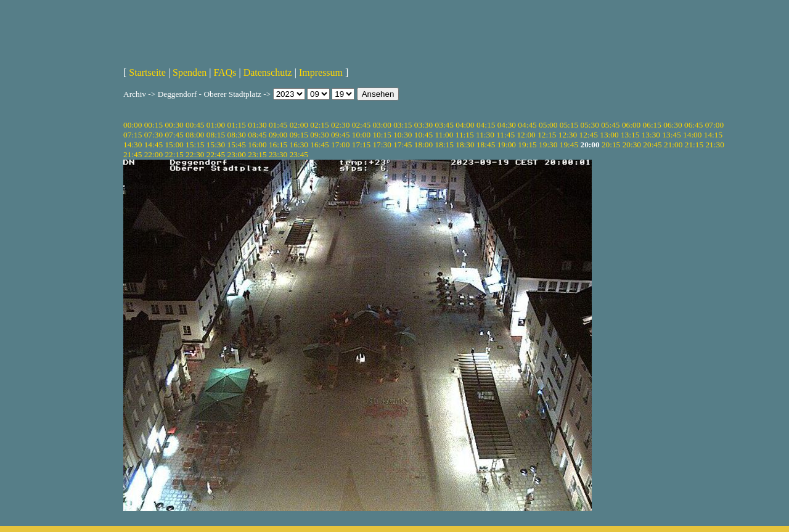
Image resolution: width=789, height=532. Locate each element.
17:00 (340, 145)
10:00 (361, 135)
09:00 (278, 135)
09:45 (340, 135)
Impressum (321, 72)
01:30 (257, 125)
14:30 (133, 145)
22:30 (195, 154)
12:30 (568, 135)
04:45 (527, 125)
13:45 (671, 135)
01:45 (278, 125)
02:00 (299, 125)
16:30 (299, 145)
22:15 (174, 154)
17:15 (361, 145)
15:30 (216, 145)
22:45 (216, 154)
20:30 (632, 145)
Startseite (147, 72)
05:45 (610, 125)
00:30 (174, 125)
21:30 (714, 145)
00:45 (195, 125)
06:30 (672, 125)
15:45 (237, 145)
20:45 (652, 145)
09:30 (319, 135)
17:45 (403, 145)
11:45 (505, 135)
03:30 (423, 125)
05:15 (569, 125)
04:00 (465, 125)
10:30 (403, 135)
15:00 (174, 145)
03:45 (444, 125)
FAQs (225, 72)
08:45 (257, 135)
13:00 (609, 135)
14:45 (153, 145)
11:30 (485, 135)
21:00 (673, 145)
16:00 (257, 145)
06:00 (631, 125)
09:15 (299, 135)
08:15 (216, 135)
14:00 (692, 135)
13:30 (651, 135)
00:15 (153, 125)
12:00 (526, 135)
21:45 (133, 154)
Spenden (190, 72)
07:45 (174, 135)
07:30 (153, 135)
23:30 (278, 154)
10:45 (423, 135)
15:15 (195, 145)
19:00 (507, 145)
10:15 (382, 135)
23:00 (237, 154)
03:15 (403, 125)
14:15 (713, 135)
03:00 (382, 125)
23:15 (257, 154)
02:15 (319, 125)
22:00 (153, 154)
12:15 (547, 135)
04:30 (507, 125)
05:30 (589, 125)
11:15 (465, 135)
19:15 (527, 145)
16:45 (319, 145)
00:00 (133, 125)
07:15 (133, 135)
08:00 (195, 135)
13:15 (630, 135)
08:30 (237, 135)
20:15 (611, 145)
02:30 (340, 125)
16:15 (278, 145)
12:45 (589, 135)
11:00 (444, 135)
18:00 (423, 145)
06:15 (652, 125)
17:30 (382, 145)
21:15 (694, 145)
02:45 (361, 125)
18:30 (465, 145)
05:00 (548, 125)
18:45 (486, 145)
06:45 (693, 125)
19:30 (548, 145)
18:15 (444, 145)
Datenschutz (268, 72)
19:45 (569, 145)
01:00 (216, 125)
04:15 (486, 125)
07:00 (714, 125)
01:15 (237, 125)
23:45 (299, 154)
